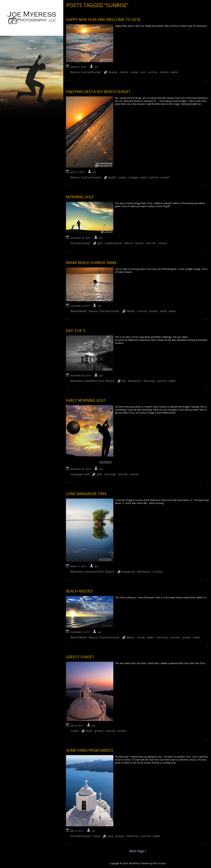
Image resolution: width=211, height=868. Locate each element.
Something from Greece (90, 750)
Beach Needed (79, 591)
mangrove (129, 572)
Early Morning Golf (86, 400)
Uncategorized (80, 474)
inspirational (113, 243)
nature (124, 72)
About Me (32, 48)
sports (139, 243)
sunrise (153, 72)
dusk (89, 731)
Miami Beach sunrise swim (91, 262)
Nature (75, 72)
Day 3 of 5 (76, 330)
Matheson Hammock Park (87, 381)
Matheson (135, 381)
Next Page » (138, 851)
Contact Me (32, 56)
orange (133, 177)
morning (149, 381)
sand (143, 177)
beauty (113, 72)
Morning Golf (80, 197)
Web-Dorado (159, 863)
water (175, 72)
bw (124, 381)
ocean (135, 72)
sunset (164, 72)
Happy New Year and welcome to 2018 (103, 19)
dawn (151, 637)
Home (32, 41)
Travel (75, 731)
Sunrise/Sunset (91, 72)
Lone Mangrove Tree (86, 494)
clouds (141, 637)
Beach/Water (79, 311)
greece (99, 731)
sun (143, 72)
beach (112, 177)
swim (163, 311)
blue (110, 836)
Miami (131, 311)
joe (96, 67)
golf (100, 243)
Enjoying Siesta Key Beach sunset (98, 91)
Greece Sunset (80, 657)
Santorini (133, 836)
